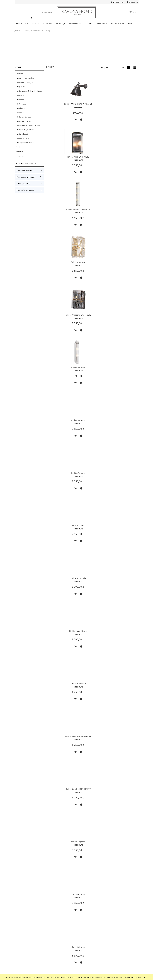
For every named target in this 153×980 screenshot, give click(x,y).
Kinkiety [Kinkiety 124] (22, 113)
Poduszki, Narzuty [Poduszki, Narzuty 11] (26, 130)
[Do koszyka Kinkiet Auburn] (121, 177)
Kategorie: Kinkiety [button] (25, 170)
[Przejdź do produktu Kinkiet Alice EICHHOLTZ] (92, 89)
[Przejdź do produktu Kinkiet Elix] (61, 584)
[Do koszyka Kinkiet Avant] (121, 231)
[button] (64, 122)
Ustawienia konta (82, 973)
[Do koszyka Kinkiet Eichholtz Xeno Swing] (121, 562)
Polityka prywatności (53, 970)
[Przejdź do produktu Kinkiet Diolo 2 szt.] (92, 473)
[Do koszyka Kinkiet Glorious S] (89, 833)
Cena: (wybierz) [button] (23, 183)
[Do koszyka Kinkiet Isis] (121, 942)
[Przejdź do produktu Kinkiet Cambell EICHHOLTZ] (92, 306)
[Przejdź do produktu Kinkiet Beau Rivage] (92, 253)
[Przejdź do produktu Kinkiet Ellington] (92, 584)
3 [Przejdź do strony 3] (95, 951)
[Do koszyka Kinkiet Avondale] (58, 284)
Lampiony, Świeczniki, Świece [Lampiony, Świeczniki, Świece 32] (31, 91)
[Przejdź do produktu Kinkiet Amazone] (61, 144)
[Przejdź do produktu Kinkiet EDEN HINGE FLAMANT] (61, 89)
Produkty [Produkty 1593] (20, 74)
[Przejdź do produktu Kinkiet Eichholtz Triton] (92, 529)
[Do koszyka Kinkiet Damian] (58, 506)
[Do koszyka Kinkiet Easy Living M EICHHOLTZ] (121, 506)
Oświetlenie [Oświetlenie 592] (24, 104)
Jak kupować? (50, 964)
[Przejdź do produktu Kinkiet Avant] (124, 200)
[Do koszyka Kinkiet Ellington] (89, 615)
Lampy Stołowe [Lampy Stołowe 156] (25, 121)
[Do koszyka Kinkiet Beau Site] (121, 284)
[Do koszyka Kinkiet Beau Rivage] (89, 284)
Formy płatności (20, 967)
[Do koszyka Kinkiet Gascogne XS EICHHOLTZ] (89, 726)
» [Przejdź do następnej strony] (97, 951)
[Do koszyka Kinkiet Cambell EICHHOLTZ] (89, 339)
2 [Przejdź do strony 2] (92, 951)
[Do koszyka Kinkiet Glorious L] (121, 780)
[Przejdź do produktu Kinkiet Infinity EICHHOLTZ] (124, 855)
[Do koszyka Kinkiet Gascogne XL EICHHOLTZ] (89, 671)
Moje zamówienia (83, 967)
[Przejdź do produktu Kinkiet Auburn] (124, 144)
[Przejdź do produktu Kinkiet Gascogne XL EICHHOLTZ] (92, 638)
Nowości (19, 151)
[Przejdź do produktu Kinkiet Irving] (61, 911)
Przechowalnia (82, 970)
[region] (77, 48)
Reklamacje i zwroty (21, 973)
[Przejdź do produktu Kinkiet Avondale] (61, 253)
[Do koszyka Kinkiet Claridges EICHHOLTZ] (121, 395)
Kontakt (110, 964)
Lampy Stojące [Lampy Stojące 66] (25, 117)
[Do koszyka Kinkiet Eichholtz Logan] (58, 562)
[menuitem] (22, 23)
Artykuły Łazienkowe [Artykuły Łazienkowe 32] (27, 78)
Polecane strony (113, 967)
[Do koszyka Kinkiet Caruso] (58, 395)
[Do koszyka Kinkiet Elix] (58, 615)
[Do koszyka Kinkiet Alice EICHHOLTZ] (89, 122)
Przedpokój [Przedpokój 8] (24, 134)
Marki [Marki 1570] (18, 147)
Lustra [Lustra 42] (22, 95)
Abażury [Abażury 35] (22, 108)
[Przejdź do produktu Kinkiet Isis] (124, 911)
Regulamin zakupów (53, 973)
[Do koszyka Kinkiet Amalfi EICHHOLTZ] (121, 122)
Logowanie (80, 964)
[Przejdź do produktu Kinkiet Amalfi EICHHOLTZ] (124, 89)
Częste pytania (51, 967)
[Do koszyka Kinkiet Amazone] (58, 177)
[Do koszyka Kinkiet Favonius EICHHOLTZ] (58, 671)
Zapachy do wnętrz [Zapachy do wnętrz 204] (27, 143)
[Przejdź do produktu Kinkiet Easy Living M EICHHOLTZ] (124, 473)
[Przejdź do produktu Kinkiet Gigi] (61, 749)
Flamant (61, 109)
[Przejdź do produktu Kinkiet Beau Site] (124, 253)
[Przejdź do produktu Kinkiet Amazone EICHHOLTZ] (92, 144)
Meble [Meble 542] (22, 100)
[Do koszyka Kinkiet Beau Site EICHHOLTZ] (58, 339)
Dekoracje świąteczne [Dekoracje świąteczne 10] (28, 82)
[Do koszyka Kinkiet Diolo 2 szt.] (89, 506)
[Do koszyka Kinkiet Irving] (58, 942)
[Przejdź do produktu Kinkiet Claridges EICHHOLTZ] (124, 362)
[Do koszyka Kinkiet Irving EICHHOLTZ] (89, 942)
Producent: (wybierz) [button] (26, 177)
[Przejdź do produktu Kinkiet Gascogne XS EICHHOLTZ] (92, 693)
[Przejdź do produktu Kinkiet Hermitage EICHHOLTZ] (92, 855)
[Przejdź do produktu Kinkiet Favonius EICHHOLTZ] (61, 638)
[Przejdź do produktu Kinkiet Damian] (61, 473)
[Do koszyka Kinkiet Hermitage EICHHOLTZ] (89, 888)
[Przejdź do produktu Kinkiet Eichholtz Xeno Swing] (124, 529)
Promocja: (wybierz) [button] (25, 190)
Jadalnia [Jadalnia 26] (22, 87)
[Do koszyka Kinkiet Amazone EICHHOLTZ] (89, 177)
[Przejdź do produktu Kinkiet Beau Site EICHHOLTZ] (61, 306)
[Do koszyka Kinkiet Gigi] (58, 780)
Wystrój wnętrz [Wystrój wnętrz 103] (25, 138)
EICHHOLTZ (92, 107)
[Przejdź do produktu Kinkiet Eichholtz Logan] (61, 529)
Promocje (20, 156)
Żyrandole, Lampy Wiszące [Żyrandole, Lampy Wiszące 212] (30, 125)
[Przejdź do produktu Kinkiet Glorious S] (92, 802)
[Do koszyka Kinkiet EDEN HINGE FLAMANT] (58, 122)
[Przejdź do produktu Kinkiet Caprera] (124, 306)
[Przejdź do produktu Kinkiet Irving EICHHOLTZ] (92, 911)
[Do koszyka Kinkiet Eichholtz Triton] (89, 562)
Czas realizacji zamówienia (24, 964)
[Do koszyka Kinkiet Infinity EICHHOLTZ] (121, 888)
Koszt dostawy (20, 970)
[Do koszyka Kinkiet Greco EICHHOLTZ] (58, 888)
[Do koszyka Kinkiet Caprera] (121, 339)
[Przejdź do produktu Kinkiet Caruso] (61, 362)
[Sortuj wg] (112, 68)
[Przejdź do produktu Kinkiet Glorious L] (124, 749)
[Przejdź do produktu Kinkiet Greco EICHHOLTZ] (61, 855)
